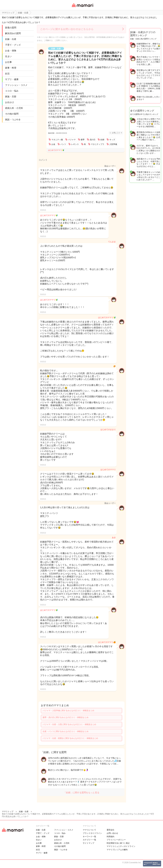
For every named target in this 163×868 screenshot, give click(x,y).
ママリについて (89, 830)
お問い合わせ (112, 833)
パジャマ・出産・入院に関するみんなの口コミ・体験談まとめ (69, 724)
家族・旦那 (11, 97)
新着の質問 (11, 28)
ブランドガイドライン (92, 833)
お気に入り (117, 133)
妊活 (7, 74)
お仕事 (8, 62)
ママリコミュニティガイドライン (121, 846)
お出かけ (10, 102)
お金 (53, 144)
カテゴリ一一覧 (89, 840)
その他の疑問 (12, 114)
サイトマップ (89, 843)
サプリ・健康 (12, 79)
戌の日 (92, 140)
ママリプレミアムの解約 (117, 850)
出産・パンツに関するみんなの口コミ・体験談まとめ (66, 731)
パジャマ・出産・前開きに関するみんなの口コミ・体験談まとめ (70, 738)
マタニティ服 (57, 140)
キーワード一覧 (89, 837)
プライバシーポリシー (116, 840)
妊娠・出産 (11, 39)
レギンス (75, 144)
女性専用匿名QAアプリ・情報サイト (82, 7)
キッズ (112, 140)
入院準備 (113, 144)
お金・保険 (11, 51)
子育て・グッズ (13, 45)
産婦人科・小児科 (14, 108)
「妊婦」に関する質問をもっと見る (81, 793)
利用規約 (110, 837)
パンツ (63, 144)
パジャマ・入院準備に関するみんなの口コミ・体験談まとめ (68, 711)
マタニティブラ (98, 144)
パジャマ (72, 140)
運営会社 (110, 830)
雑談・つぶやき (13, 120)
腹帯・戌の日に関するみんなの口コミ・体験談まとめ (66, 717)
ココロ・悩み (12, 91)
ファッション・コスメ (16, 85)
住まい (8, 56)
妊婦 (102, 140)
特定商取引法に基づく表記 (118, 843)
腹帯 (83, 140)
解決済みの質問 (13, 33)
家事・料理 (11, 68)
